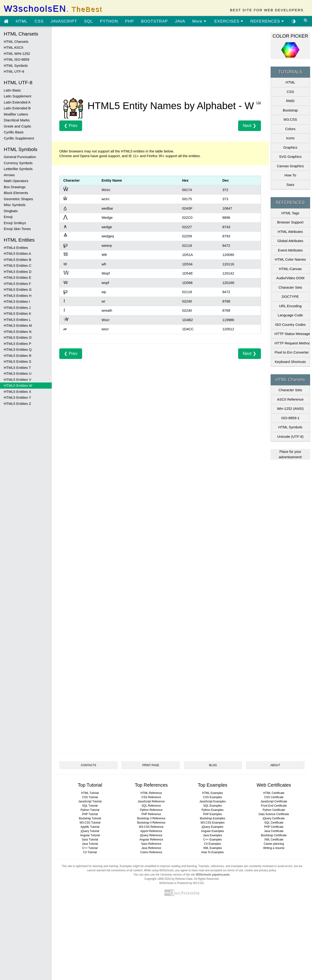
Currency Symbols (18, 163)
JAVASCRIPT (64, 21)
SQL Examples (212, 806)
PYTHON (109, 21)
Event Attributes (290, 250)
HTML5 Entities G (18, 289)
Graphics (290, 147)
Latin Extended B (17, 108)
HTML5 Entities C (18, 265)
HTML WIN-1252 (17, 54)
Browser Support (290, 222)
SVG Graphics (290, 157)
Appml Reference (151, 831)
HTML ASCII (14, 47)
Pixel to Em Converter (292, 352)
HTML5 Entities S (18, 361)
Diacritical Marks (17, 120)
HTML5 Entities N (18, 332)
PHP (129, 21)
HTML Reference (151, 793)
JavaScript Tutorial (90, 801)
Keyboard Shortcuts (290, 362)
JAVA (180, 21)
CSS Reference (151, 797)
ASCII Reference (290, 399)
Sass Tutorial (90, 840)
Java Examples (213, 835)
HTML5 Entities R (18, 356)
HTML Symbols (16, 66)
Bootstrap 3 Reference (151, 818)
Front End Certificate (274, 806)
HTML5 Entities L (17, 320)
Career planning (274, 844)
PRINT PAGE (151, 765)
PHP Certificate (274, 827)
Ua (258, 102)
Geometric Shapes (18, 199)
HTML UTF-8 (14, 71)
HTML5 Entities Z (17, 404)
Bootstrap (290, 110)
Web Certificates (274, 785)
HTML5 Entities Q (18, 349)
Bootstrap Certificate (274, 835)
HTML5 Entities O (18, 337)
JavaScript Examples (212, 801)
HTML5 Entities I (17, 301)
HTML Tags (290, 213)
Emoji (8, 217)
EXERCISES (229, 21)
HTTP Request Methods (292, 343)
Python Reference (151, 810)
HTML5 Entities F (17, 284)
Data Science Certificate (274, 814)
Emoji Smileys (15, 223)
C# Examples (213, 844)
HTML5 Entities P (18, 344)
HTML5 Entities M (18, 325)
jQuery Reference (151, 835)
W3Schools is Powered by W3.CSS (182, 883)
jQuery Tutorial (90, 831)
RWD (290, 101)
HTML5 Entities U (18, 373)
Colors (290, 129)
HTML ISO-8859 (17, 59)
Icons (290, 138)
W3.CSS (290, 119)
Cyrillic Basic (14, 132)
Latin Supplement (18, 96)
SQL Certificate (274, 823)
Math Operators (16, 181)
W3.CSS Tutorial (90, 823)
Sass (290, 185)
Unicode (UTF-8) (290, 436)
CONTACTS (89, 765)
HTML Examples (212, 793)
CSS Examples (213, 797)
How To (290, 175)
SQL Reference (151, 806)
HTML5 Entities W (18, 385)
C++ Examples (213, 840)
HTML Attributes (290, 232)
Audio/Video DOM (290, 278)
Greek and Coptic (18, 126)
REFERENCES (267, 21)
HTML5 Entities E (18, 277)
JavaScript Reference (151, 801)
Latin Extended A (17, 102)
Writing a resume (274, 848)
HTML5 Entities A (17, 253)
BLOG (213, 765)
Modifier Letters (16, 114)
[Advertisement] (160, 63)
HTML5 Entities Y (17, 397)
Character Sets (290, 287)
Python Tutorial (90, 810)
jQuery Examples (213, 827)
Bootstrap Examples (213, 818)
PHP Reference (151, 814)
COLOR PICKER (290, 36)
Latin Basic (12, 90)
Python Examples (213, 810)
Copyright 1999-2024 (158, 879)
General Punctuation (20, 157)
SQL (89, 21)
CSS (39, 21)
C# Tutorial (90, 852)
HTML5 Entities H (18, 296)
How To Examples (212, 852)
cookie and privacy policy (260, 870)
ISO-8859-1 (290, 418)
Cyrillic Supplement (19, 138)
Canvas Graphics (290, 166)
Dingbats (11, 211)
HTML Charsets (16, 42)
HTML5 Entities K (18, 313)
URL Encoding (290, 306)
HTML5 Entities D (18, 272)
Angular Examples (213, 831)
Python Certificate (274, 810)
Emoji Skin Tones (17, 229)
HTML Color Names (290, 259)
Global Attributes (290, 241)
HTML (22, 21)
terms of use (235, 870)
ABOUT (275, 765)
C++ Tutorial (90, 848)
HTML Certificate (274, 793)
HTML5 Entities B (18, 260)
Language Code (290, 315)
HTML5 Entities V (18, 380)
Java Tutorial (90, 844)
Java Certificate (274, 831)
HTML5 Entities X (18, 392)
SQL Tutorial (90, 806)
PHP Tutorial (90, 814)
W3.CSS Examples (212, 823)
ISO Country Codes (290, 325)
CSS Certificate (274, 797)
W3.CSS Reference (151, 827)
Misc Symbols (15, 205)
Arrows (9, 175)
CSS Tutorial (90, 797)
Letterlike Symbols (18, 169)
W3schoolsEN (53, 9)
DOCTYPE (290, 297)
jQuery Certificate (274, 818)
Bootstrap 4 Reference (151, 823)
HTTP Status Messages (292, 334)
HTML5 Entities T (17, 368)
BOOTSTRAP (154, 21)
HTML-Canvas (290, 269)
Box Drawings (15, 187)
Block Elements (16, 193)
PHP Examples (212, 814)
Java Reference (151, 848)
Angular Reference (151, 840)
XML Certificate (274, 840)
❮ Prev (71, 126)
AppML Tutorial (90, 827)
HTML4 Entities (16, 248)
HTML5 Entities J (17, 308)
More (199, 21)
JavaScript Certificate (274, 801)
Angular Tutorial (90, 835)
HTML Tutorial (90, 793)
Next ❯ (250, 126)
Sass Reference (151, 844)
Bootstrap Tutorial (90, 818)
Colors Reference (151, 852)
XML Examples (212, 848)
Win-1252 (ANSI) (290, 408)
